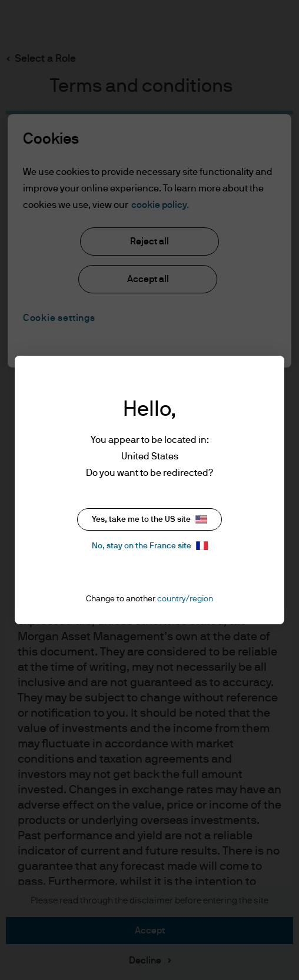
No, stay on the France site (150, 546)
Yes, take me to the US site (149, 520)
